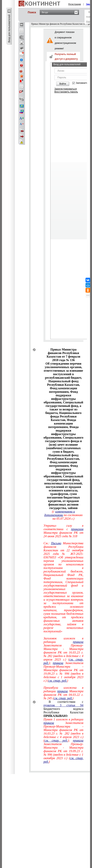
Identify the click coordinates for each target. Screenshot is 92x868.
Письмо (56, 543)
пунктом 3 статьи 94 (63, 705)
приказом (77, 529)
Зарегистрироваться (66, 89)
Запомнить (82, 83)
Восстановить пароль (66, 92)
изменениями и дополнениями (60, 513)
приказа (78, 642)
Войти (63, 84)
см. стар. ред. (58, 681)
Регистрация (75, 4)
